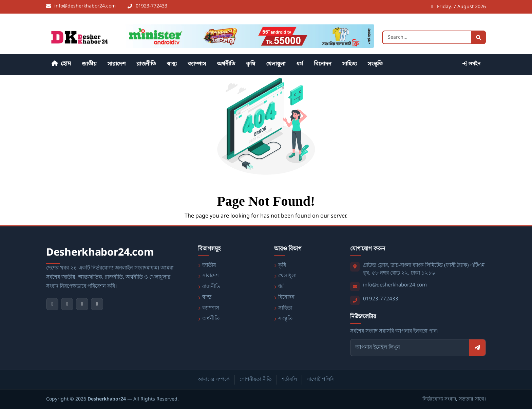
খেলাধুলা (276, 64)
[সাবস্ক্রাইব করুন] (477, 348)
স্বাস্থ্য (172, 64)
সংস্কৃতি (375, 64)
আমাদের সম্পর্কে (214, 380)
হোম (61, 64)
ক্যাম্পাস (197, 64)
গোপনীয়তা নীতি (256, 380)
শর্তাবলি (289, 380)
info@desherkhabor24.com (395, 285)
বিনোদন (323, 64)
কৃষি (251, 64)
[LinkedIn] (97, 304)
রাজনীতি (146, 64)
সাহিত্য (350, 64)
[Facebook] (52, 304)
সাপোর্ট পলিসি (321, 380)
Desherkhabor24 (107, 399)
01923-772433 (381, 299)
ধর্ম (300, 64)
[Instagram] (82, 304)
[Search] (434, 37)
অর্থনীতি (226, 64)
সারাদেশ (117, 64)
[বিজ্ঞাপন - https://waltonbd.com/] (247, 36)
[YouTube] (67, 304)
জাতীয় (89, 64)
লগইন (471, 64)
